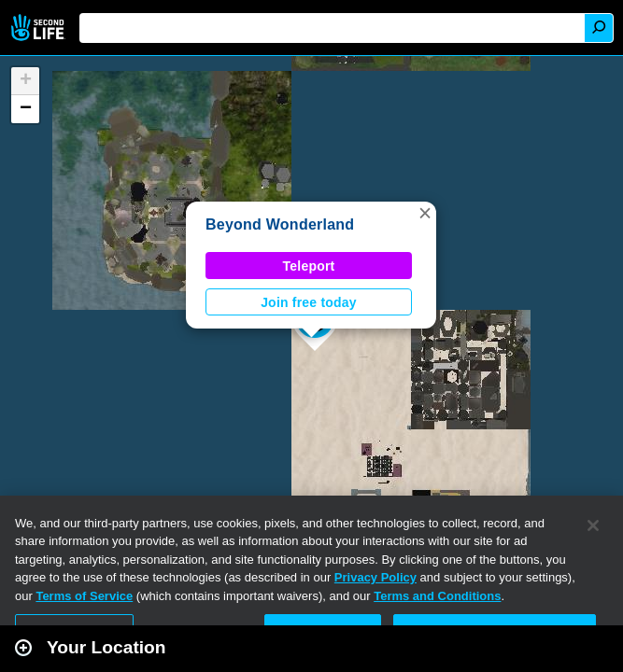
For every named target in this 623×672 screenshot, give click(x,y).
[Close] (593, 525)
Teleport (309, 266)
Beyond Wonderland (280, 224)
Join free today (309, 302)
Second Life (40, 28)
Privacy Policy (375, 577)
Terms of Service (84, 596)
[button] (425, 213)
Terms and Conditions (437, 596)
